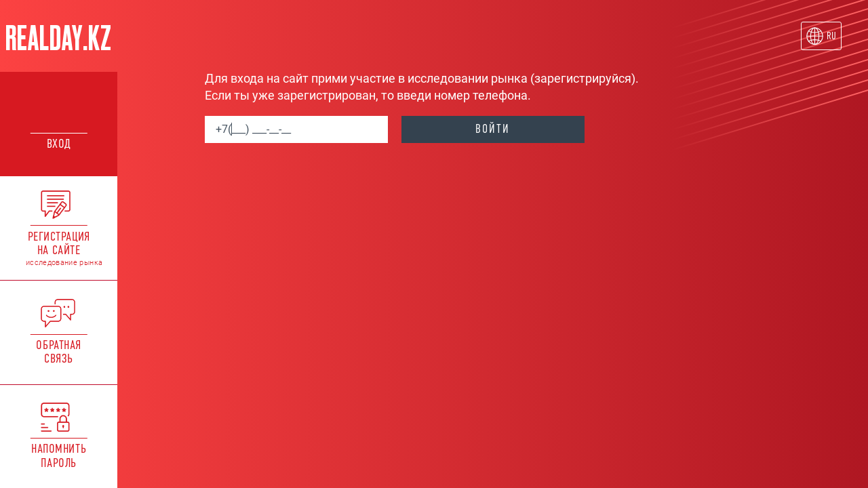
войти (493, 129)
